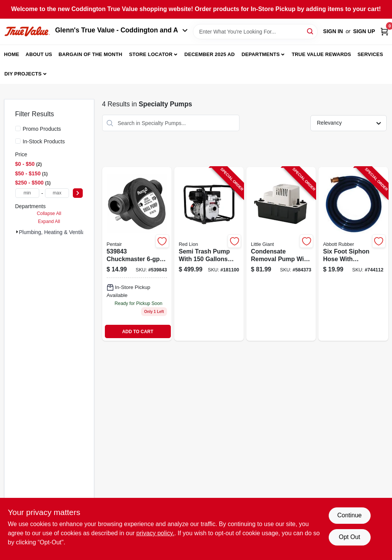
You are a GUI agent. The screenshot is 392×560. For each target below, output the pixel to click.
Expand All (49, 221)
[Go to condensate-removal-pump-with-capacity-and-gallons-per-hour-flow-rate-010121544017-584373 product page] (281, 254)
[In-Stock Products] (18, 141)
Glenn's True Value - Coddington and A (122, 30)
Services (370, 54)
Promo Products (42, 129)
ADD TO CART (138, 332)
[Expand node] (17, 232)
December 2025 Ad (210, 54)
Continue (349, 515)
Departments (260, 54)
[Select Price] (78, 193)
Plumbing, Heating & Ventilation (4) (60, 232)
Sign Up (364, 31)
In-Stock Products (44, 141)
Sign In (333, 31)
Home (12, 54)
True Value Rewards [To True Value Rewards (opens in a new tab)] (321, 54)
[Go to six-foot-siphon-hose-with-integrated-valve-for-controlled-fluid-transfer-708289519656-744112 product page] (353, 254)
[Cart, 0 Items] (384, 31)
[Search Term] (255, 32)
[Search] (311, 31)
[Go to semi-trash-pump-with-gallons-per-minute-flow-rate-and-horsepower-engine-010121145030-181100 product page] (209, 254)
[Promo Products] (18, 128)
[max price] (57, 193)
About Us (39, 54)
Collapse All (49, 213)
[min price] (27, 193)
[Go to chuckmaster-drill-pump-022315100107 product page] (137, 254)
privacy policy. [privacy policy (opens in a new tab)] (155, 533)
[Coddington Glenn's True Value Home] (27, 31)
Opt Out (349, 537)
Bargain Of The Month (90, 54)
